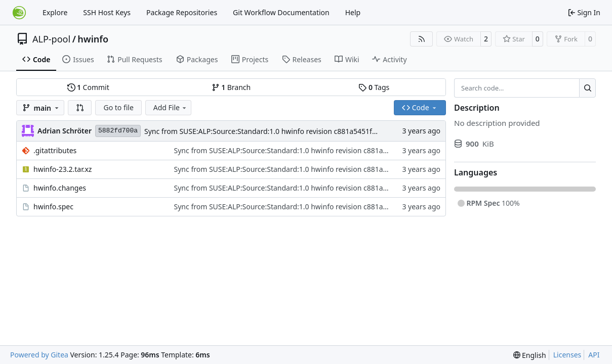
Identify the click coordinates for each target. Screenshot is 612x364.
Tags (374, 87)
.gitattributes (55, 150)
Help (353, 12)
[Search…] (587, 88)
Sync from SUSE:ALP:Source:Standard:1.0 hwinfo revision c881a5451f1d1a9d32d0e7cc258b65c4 (302, 131)
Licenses (567, 355)
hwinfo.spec (53, 207)
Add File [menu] (171, 107)
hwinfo (93, 39)
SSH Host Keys (107, 12)
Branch (231, 87)
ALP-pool (51, 39)
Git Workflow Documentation (281, 12)
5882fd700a (118, 131)
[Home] (19, 13)
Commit (88, 87)
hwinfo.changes (60, 188)
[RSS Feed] (422, 39)
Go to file (118, 107)
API (594, 355)
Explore (55, 12)
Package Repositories (182, 12)
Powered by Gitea (39, 355)
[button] (80, 108)
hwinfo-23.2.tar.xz (63, 169)
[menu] (530, 355)
